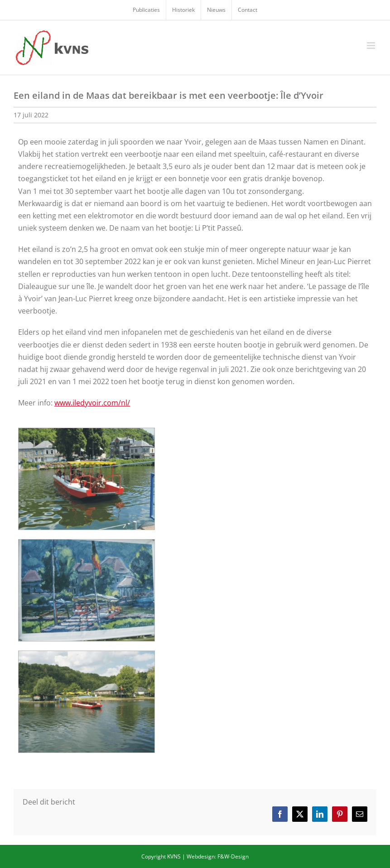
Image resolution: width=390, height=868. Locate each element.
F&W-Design (233, 856)
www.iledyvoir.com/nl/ (92, 403)
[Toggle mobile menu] (372, 46)
